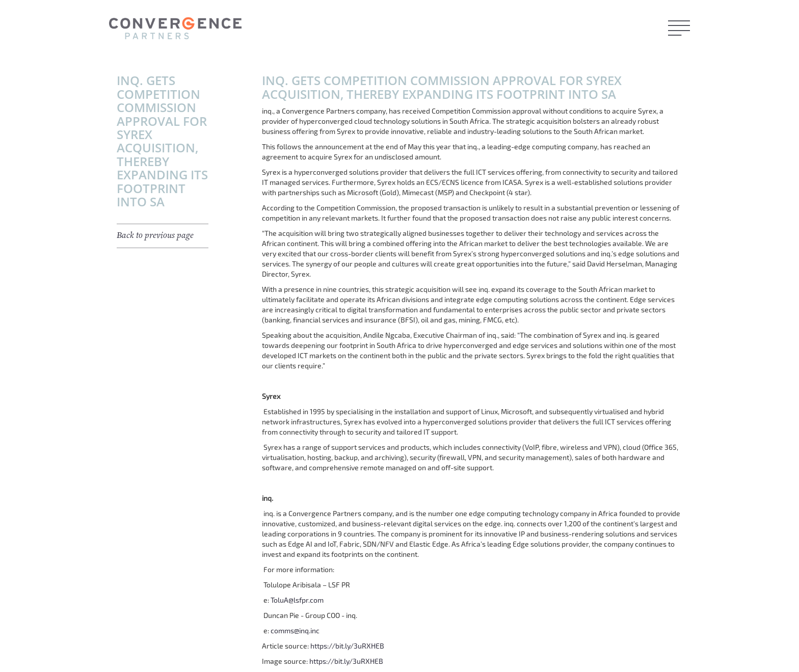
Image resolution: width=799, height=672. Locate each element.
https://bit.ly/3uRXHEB (347, 646)
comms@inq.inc (295, 630)
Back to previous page (155, 235)
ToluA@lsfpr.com (297, 600)
